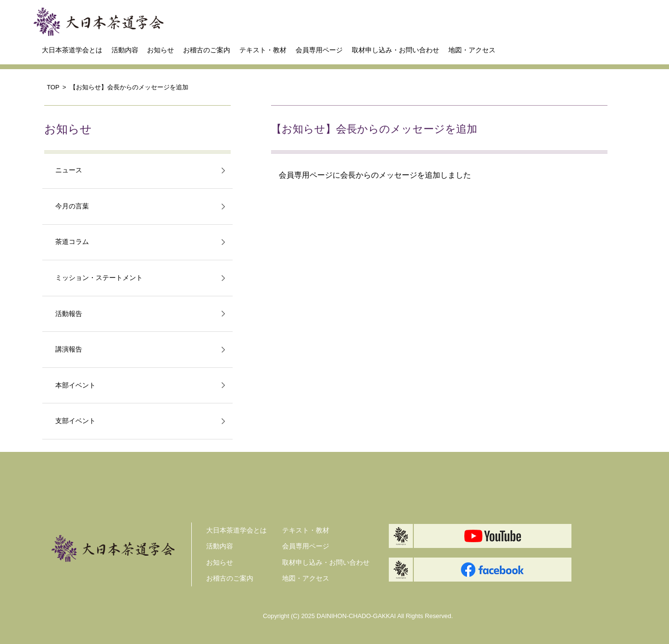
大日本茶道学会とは (72, 50)
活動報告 (69, 314)
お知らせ (161, 50)
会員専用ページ (319, 50)
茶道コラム (72, 242)
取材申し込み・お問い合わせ (396, 50)
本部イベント (75, 385)
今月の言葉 (72, 206)
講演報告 (69, 349)
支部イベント (75, 421)
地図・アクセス (472, 50)
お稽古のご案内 (207, 50)
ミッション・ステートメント (99, 278)
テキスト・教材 (263, 50)
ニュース (69, 170)
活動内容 (125, 50)
